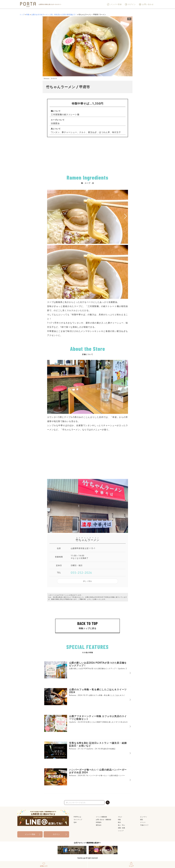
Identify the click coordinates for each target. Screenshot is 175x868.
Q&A (75, 822)
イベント (143, 822)
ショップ (121, 831)
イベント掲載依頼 (101, 817)
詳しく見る (87, 581)
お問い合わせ (146, 4)
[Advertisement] (88, 156)
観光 (119, 822)
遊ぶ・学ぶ (121, 825)
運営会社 (99, 825)
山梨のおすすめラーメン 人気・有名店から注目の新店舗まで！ (54, 15)
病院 (141, 820)
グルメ (120, 817)
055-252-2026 (81, 573)
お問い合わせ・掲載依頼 (103, 820)
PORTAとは (77, 817)
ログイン (130, 4)
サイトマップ (78, 820)
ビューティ (144, 817)
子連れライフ (144, 825)
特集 (28, 15)
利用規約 (99, 822)
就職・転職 (121, 828)
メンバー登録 (114, 4)
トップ (22, 15)
